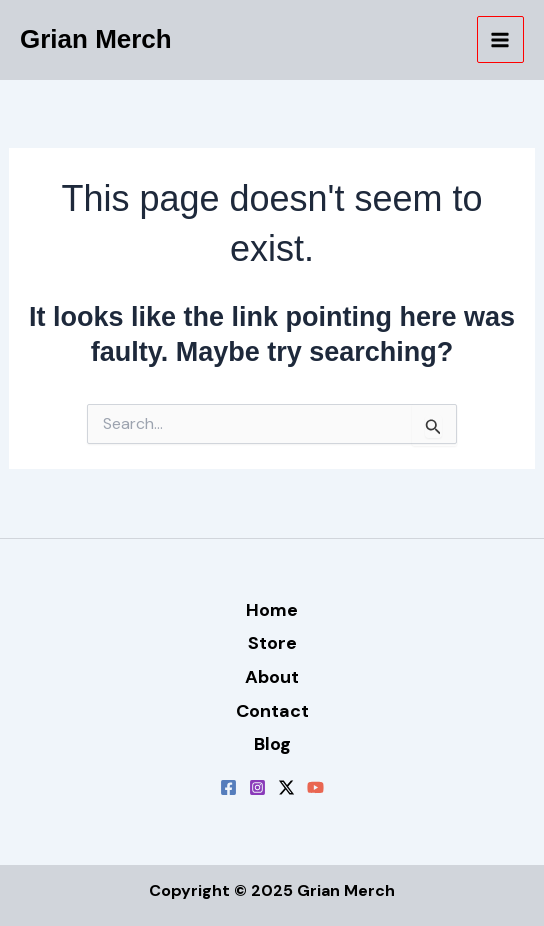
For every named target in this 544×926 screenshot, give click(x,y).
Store (272, 643)
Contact (272, 711)
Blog (272, 744)
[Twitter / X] (286, 787)
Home (272, 610)
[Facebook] (228, 787)
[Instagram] (257, 787)
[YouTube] (315, 787)
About (272, 677)
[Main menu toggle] (501, 40)
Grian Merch (96, 39)
